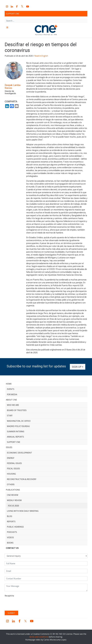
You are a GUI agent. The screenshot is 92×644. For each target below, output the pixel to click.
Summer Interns (16, 431)
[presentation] (23, 603)
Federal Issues (14, 463)
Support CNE (13, 14)
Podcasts (12, 532)
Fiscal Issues (13, 469)
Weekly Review (14, 500)
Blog (10, 516)
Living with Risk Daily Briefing (23, 511)
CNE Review (13, 495)
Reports (11, 522)
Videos (10, 537)
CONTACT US (12, 548)
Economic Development (19, 453)
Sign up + (78, 367)
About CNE (11, 400)
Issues (9, 447)
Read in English (41, 56)
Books (10, 543)
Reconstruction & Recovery (22, 479)
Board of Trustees (17, 410)
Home (9, 384)
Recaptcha (9, 596)
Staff (10, 416)
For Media (12, 394)
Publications (13, 490)
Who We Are (13, 405)
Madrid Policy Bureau (18, 426)
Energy (11, 458)
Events (11, 389)
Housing (11, 474)
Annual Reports (15, 437)
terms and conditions (39, 637)
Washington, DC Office (19, 421)
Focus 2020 (13, 506)
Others (11, 484)
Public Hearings (15, 527)
